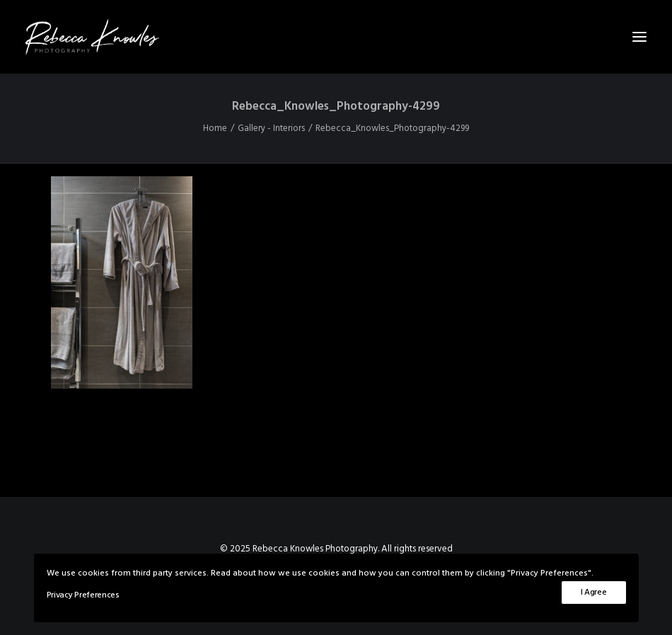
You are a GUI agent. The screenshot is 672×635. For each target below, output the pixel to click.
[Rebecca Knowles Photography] (336, 37)
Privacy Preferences (83, 595)
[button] (639, 37)
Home (215, 128)
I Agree (594, 593)
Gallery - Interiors (271, 128)
